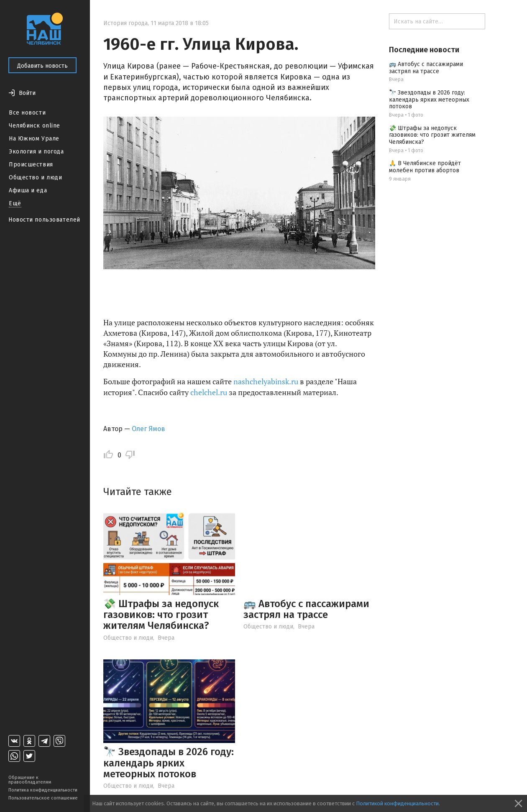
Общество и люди (35, 177)
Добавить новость (42, 66)
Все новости (27, 113)
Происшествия (31, 165)
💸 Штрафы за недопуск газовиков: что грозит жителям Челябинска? (161, 615)
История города (125, 23)
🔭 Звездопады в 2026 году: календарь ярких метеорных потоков (169, 763)
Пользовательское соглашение (43, 798)
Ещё (15, 203)
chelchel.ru (209, 392)
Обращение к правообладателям (30, 780)
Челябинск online (35, 126)
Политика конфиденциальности (43, 790)
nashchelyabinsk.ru (266, 381)
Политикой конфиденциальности (397, 803)
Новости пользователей (44, 220)
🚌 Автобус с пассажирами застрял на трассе (306, 609)
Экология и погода (36, 152)
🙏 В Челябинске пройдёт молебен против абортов (425, 167)
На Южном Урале (34, 139)
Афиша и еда (28, 190)
